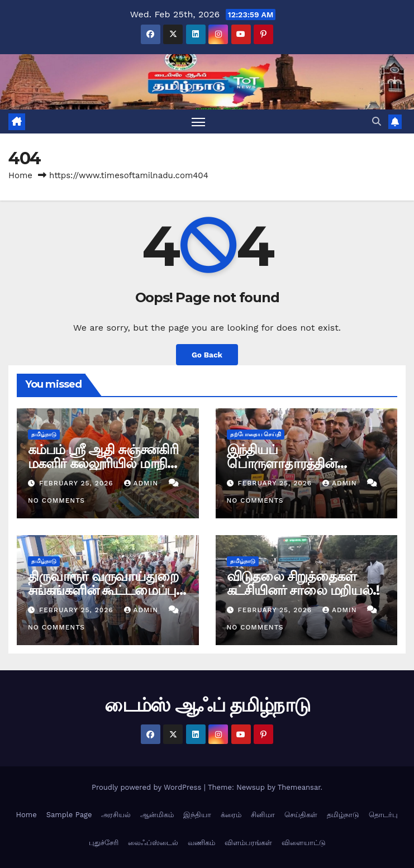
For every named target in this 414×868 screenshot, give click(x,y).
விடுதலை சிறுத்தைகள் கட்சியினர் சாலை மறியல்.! (303, 583)
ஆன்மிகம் (157, 815)
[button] (377, 121)
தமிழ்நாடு (44, 434)
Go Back (207, 355)
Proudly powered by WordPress (148, 787)
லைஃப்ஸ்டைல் (153, 843)
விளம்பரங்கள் (248, 843)
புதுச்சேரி (104, 843)
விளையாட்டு (304, 843)
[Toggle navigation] (198, 121)
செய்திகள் (301, 815)
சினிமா (263, 815)
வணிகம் (201, 843)
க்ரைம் (231, 815)
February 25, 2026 (78, 483)
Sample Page (69, 815)
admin (142, 483)
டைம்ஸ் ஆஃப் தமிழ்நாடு (207, 705)
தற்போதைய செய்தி (256, 434)
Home (20, 175)
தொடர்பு (383, 815)
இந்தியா (197, 815)
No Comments (56, 500)
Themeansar (299, 787)
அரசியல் (116, 815)
